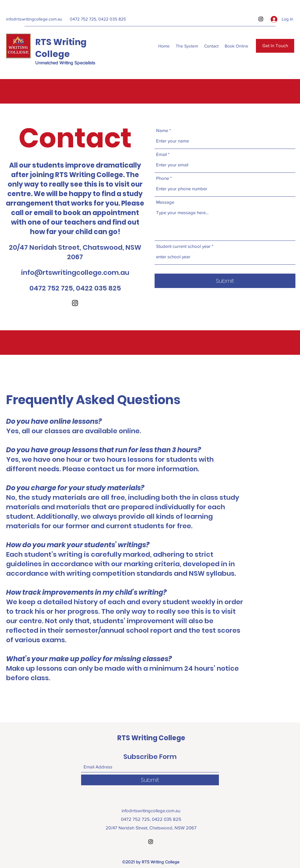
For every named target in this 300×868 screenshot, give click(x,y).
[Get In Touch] (275, 46)
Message (165, 202)
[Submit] (225, 281)
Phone (163, 178)
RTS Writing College (61, 48)
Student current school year (183, 246)
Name (162, 130)
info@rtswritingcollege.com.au (34, 19)
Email (161, 154)
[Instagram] (261, 19)
